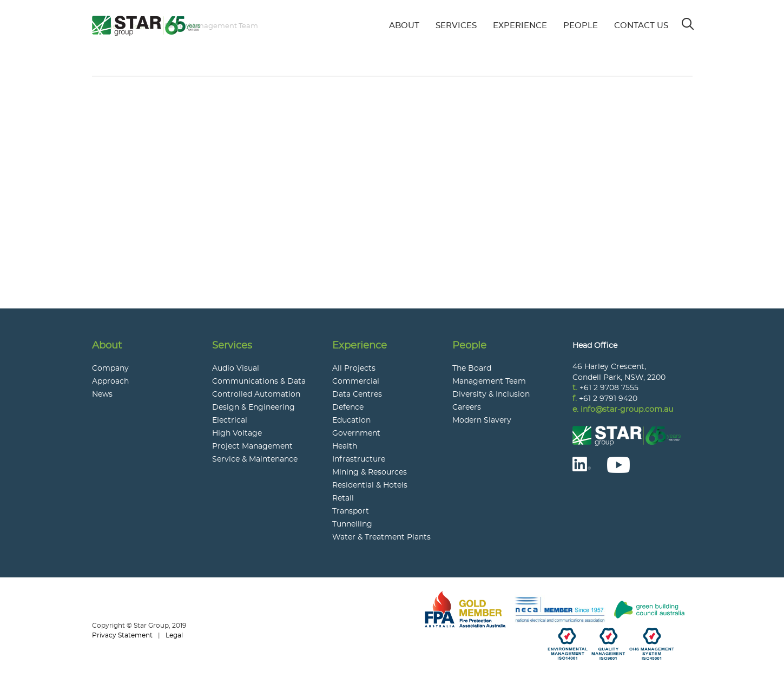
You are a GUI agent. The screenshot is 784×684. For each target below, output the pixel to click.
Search (689, 20)
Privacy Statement (122, 635)
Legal (174, 635)
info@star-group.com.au (627, 410)
